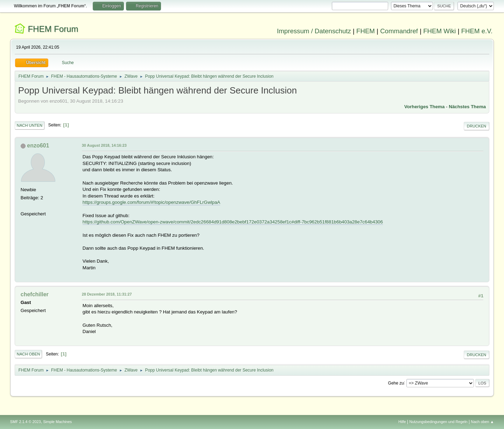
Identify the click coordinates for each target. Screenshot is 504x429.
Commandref (399, 31)
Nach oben (29, 354)
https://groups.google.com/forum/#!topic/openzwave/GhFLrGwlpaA (151, 202)
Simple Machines (57, 422)
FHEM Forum (53, 29)
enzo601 (38, 146)
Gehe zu (396, 383)
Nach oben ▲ (482, 422)
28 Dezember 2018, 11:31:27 (107, 294)
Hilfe (402, 422)
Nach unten (30, 125)
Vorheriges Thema (424, 107)
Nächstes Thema (467, 107)
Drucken (477, 126)
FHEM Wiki (439, 31)
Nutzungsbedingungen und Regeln (439, 422)
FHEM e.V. (477, 31)
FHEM (366, 31)
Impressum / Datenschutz (314, 31)
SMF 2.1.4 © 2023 (26, 422)
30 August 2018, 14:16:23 (104, 145)
